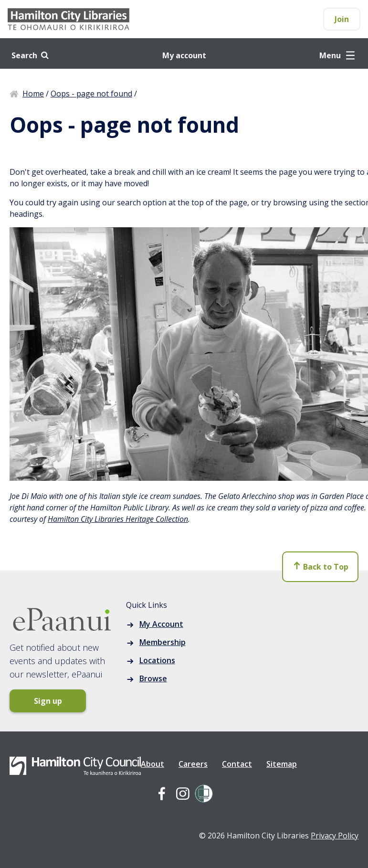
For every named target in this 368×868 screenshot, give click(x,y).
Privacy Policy (335, 836)
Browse (153, 678)
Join (342, 19)
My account (184, 55)
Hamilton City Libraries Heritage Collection (118, 519)
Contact (237, 764)
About (152, 764)
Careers (193, 764)
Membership (163, 642)
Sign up (48, 701)
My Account (161, 624)
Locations (157, 660)
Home (33, 94)
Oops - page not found (91, 94)
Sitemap (282, 764)
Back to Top (321, 567)
